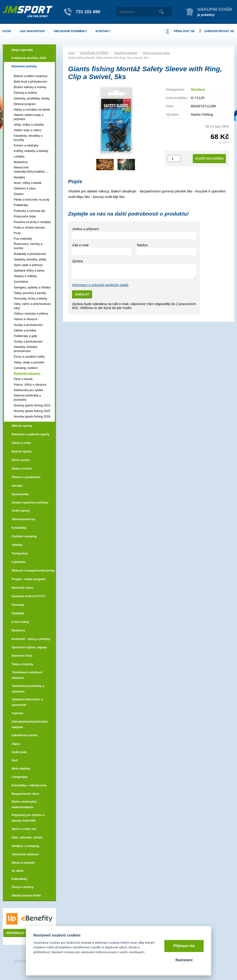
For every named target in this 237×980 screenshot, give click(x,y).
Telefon (142, 245)
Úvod (71, 53)
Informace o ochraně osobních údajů (100, 285)
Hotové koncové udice (156, 53)
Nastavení (184, 960)
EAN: (170, 106)
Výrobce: (173, 114)
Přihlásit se (184, 31)
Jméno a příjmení (85, 229)
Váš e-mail (80, 245)
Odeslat (82, 294)
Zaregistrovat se (219, 31)
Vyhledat (161, 12)
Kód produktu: (177, 98)
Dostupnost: (175, 89)
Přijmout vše (184, 946)
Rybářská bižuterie (126, 53)
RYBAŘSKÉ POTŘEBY (94, 53)
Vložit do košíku (209, 159)
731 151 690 (88, 12)
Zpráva (77, 261)
